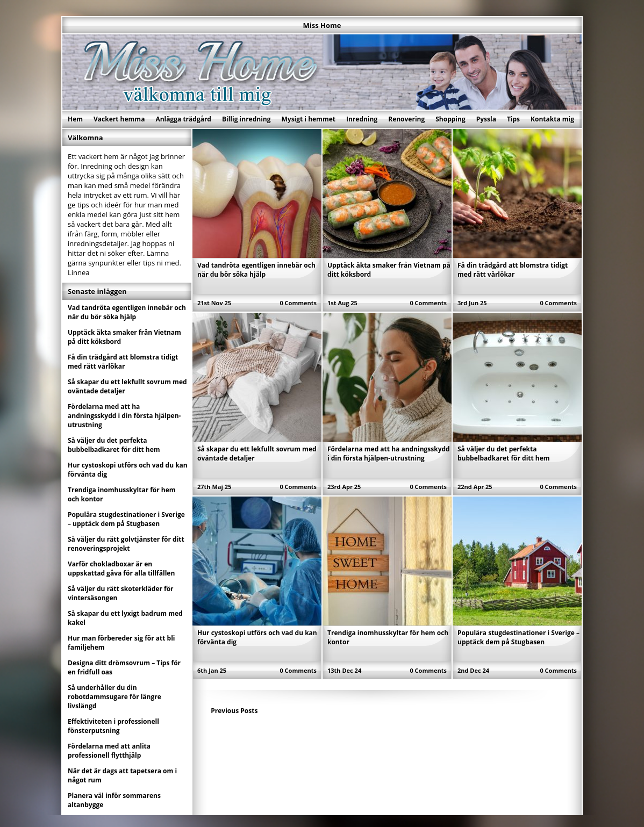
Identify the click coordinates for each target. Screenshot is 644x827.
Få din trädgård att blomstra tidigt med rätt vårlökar (513, 270)
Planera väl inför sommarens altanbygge (114, 800)
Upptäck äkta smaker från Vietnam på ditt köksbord (124, 337)
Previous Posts (234, 711)
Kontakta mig (552, 119)
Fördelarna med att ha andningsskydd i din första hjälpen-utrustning (389, 454)
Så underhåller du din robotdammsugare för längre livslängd (115, 697)
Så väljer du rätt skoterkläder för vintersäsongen (121, 593)
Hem (75, 119)
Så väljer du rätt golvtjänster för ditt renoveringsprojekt (126, 544)
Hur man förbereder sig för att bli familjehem (121, 643)
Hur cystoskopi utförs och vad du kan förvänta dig (128, 470)
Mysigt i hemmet (308, 119)
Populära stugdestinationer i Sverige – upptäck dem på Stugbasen (518, 637)
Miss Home (322, 25)
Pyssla (486, 119)
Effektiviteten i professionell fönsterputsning (113, 726)
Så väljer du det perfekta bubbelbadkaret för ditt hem (504, 454)
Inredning (362, 119)
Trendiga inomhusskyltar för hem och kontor (122, 494)
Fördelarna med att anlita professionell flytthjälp (109, 751)
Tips (513, 119)
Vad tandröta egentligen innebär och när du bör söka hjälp (256, 270)
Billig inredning (246, 119)
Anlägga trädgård (183, 119)
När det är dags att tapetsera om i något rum (122, 775)
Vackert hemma (119, 119)
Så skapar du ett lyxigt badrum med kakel (125, 618)
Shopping (450, 119)
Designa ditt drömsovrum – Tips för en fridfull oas (124, 667)
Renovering (406, 119)
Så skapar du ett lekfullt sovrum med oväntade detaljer (127, 386)
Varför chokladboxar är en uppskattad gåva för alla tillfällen (121, 569)
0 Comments (298, 303)
